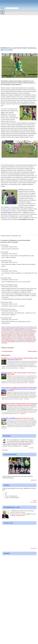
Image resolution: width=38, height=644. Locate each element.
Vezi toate (31, 448)
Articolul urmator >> (33, 351)
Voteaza (35, 501)
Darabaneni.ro (8, 4)
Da (6, 493)
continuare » (22, 368)
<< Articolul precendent (7, 351)
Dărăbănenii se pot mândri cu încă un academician (22, 512)
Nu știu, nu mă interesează (12, 498)
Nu (6, 495)
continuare (25, 446)
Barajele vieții (18, 418)
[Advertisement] (14, 30)
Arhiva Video (34, 548)
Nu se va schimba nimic (11, 496)
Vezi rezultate (33, 502)
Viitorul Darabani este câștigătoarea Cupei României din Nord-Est (19, 389)
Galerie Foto (34, 480)
